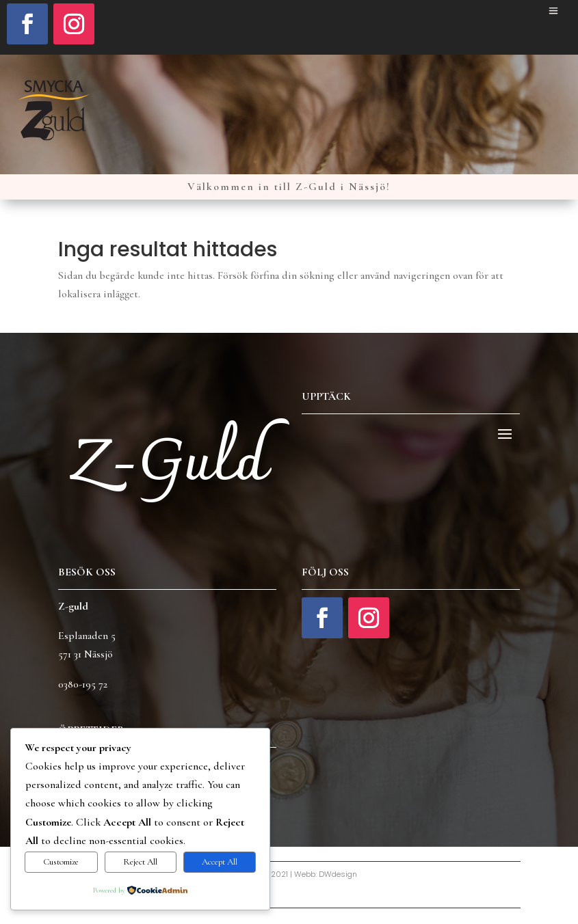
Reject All (140, 862)
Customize (61, 862)
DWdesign (338, 874)
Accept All (220, 862)
